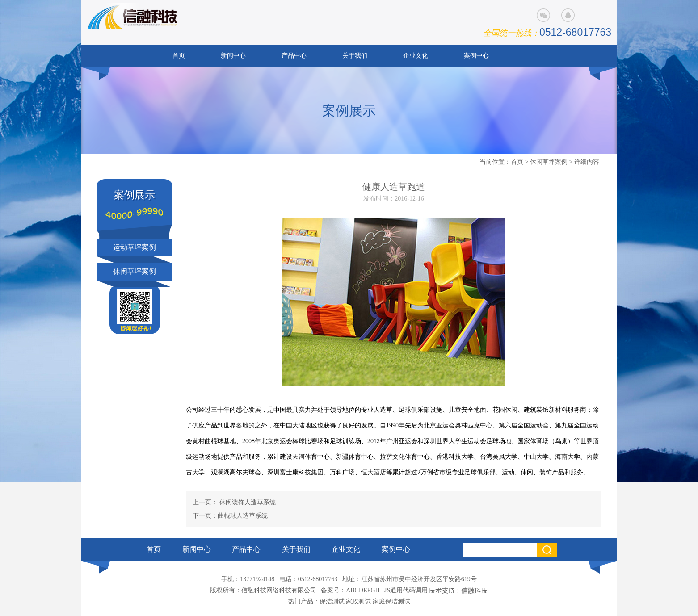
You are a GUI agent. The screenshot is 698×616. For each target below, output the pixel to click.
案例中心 (476, 56)
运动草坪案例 (135, 247)
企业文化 (416, 56)
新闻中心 (233, 56)
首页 (179, 56)
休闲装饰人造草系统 (247, 502)
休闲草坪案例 (549, 162)
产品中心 (294, 56)
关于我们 (355, 56)
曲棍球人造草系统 (243, 516)
